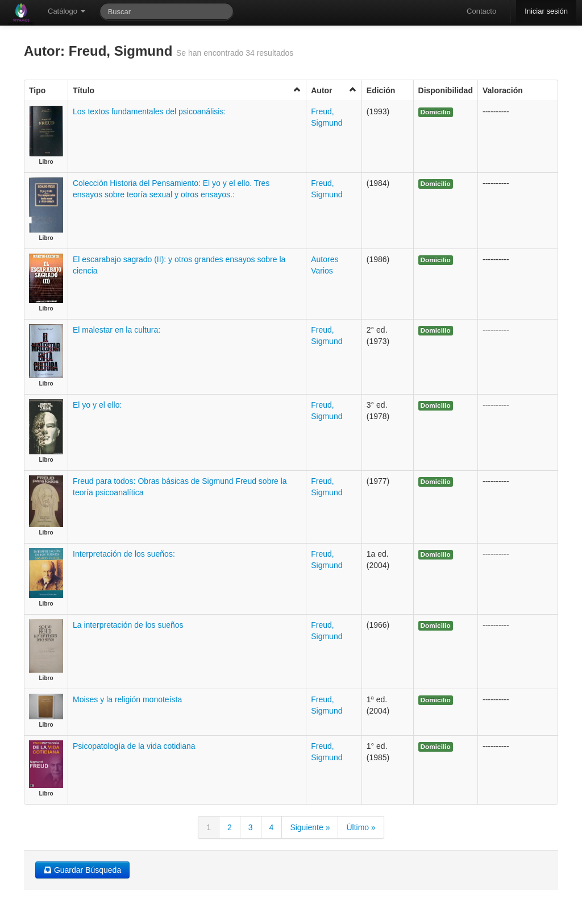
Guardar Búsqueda (82, 870)
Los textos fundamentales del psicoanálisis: (149, 111)
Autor (334, 90)
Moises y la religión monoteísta (127, 699)
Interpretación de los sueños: (124, 554)
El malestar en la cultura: (117, 330)
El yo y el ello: (97, 405)
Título (187, 90)
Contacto (481, 11)
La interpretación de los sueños (128, 625)
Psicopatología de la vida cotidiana (134, 746)
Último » (361, 827)
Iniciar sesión (546, 11)
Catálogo (66, 11)
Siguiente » (310, 827)
